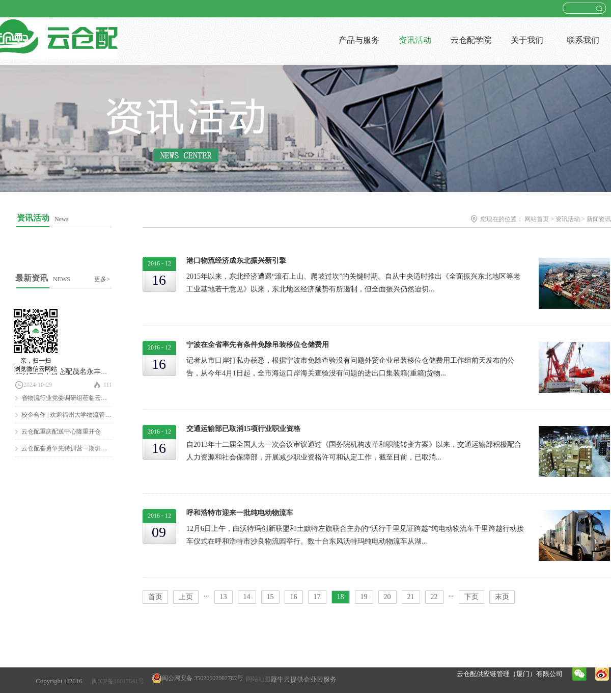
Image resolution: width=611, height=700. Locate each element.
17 (317, 597)
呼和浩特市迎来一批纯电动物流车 (240, 513)
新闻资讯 (599, 219)
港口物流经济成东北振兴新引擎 (236, 261)
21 (411, 597)
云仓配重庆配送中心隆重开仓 (61, 432)
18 (341, 597)
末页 (502, 597)
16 (294, 597)
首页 (155, 597)
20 (387, 597)
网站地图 (257, 679)
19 (364, 597)
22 (434, 597)
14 (247, 597)
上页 (186, 597)
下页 (471, 597)
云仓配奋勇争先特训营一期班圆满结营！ (76, 448)
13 (224, 597)
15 (270, 597)
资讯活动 (568, 219)
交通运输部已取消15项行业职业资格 (243, 429)
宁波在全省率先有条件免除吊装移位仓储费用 (258, 345)
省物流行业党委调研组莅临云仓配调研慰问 (79, 398)
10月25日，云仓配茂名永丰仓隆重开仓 (76, 372)
